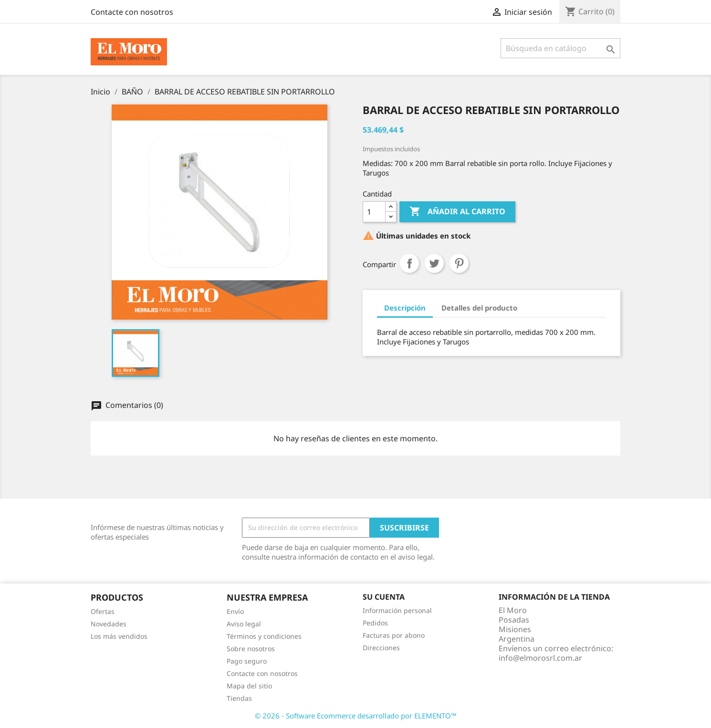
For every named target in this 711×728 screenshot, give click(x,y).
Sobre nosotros (251, 649)
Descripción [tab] (405, 308)
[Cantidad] (374, 212)
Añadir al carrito (457, 212)
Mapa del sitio (249, 686)
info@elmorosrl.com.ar (540, 658)
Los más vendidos (119, 636)
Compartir (409, 263)
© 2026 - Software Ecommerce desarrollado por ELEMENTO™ (356, 716)
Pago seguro (247, 661)
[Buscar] (560, 48)
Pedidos (375, 623)
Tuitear (434, 263)
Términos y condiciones (264, 636)
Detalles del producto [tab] (479, 308)
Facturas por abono (394, 635)
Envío (235, 611)
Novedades (109, 624)
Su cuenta (384, 597)
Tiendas (239, 698)
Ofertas (103, 611)
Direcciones (381, 648)
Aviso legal (244, 624)
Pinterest (459, 263)
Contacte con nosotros (132, 12)
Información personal (397, 610)
